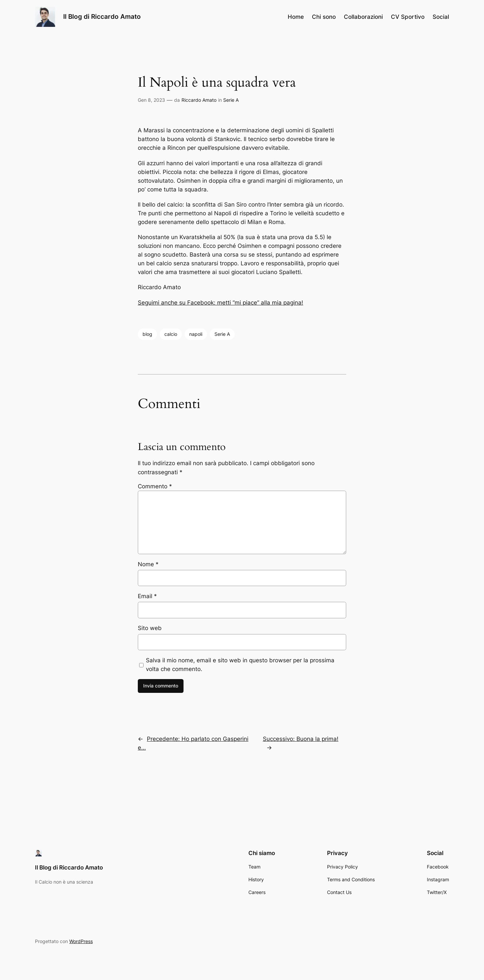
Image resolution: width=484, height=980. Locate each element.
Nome (148, 564)
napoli (196, 334)
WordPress (81, 941)
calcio (171, 334)
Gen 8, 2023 (151, 100)
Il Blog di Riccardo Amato (102, 16)
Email (147, 596)
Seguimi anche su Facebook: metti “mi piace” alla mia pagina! (220, 303)
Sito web (150, 628)
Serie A (231, 100)
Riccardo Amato (199, 100)
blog (147, 334)
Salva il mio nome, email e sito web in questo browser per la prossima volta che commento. (240, 665)
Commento (155, 486)
